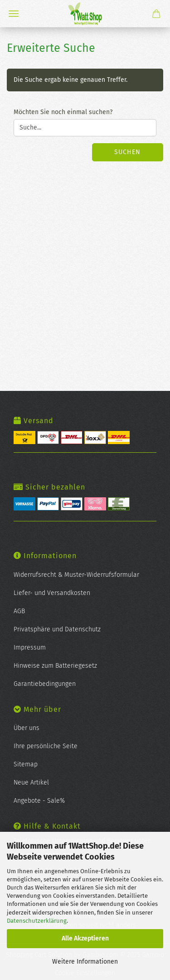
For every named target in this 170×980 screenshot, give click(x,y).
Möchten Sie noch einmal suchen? (63, 112)
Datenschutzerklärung (37, 921)
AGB (19, 611)
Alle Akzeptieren (85, 938)
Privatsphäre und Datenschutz (57, 629)
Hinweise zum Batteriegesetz (55, 666)
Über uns (27, 728)
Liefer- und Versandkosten (52, 593)
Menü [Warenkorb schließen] (14, 14)
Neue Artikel (31, 782)
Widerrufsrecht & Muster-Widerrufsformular (76, 575)
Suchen (127, 152)
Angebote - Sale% (39, 801)
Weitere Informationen (85, 962)
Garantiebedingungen (45, 684)
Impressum (30, 647)
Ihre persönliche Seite (46, 746)
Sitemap (26, 764)
